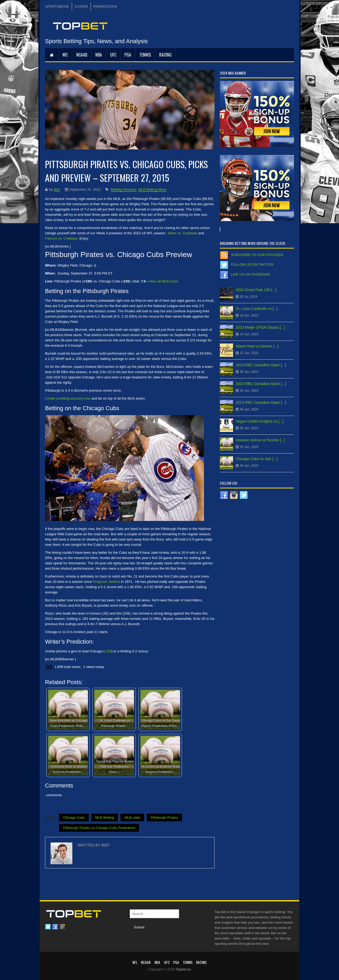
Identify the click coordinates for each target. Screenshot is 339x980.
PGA (128, 55)
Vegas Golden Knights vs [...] (260, 421)
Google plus (62, 927)
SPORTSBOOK (57, 6)
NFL (65, 55)
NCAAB (82, 55)
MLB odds (132, 818)
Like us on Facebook (251, 274)
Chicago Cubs (74, 818)
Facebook (55, 927)
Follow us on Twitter (252, 265)
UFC (113, 55)
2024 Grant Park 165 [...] (256, 290)
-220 (108, 651)
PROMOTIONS (105, 6)
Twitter (48, 927)
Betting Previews (124, 189)
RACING (165, 55)
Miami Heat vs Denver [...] (257, 346)
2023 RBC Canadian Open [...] (261, 365)
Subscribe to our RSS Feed (257, 255)
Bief (57, 189)
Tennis (145, 55)
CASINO (81, 6)
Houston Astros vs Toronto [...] (260, 440)
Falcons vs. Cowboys (61, 238)
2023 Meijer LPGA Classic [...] (260, 327)
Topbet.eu (183, 969)
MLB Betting (105, 818)
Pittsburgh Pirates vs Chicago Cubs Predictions (99, 828)
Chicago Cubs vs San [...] (257, 459)
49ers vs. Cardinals (183, 233)
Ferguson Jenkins (107, 582)
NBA (99, 55)
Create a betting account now (67, 398)
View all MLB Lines (164, 281)
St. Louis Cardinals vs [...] (257, 309)
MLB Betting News (152, 189)
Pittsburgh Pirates (164, 818)
